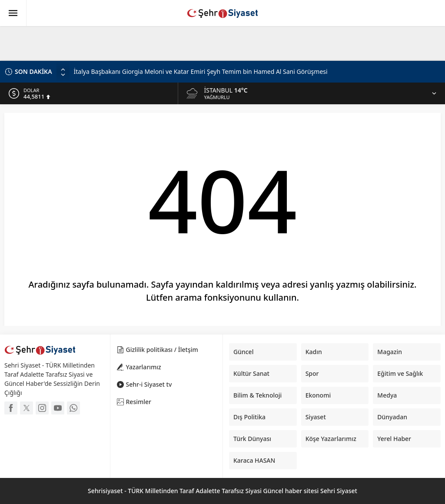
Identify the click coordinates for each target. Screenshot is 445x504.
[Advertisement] (211, 41)
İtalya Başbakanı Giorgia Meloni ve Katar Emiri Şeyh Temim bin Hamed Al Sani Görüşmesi (201, 71)
